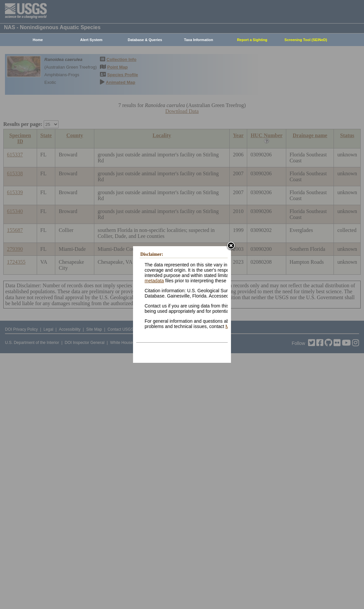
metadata (154, 281)
